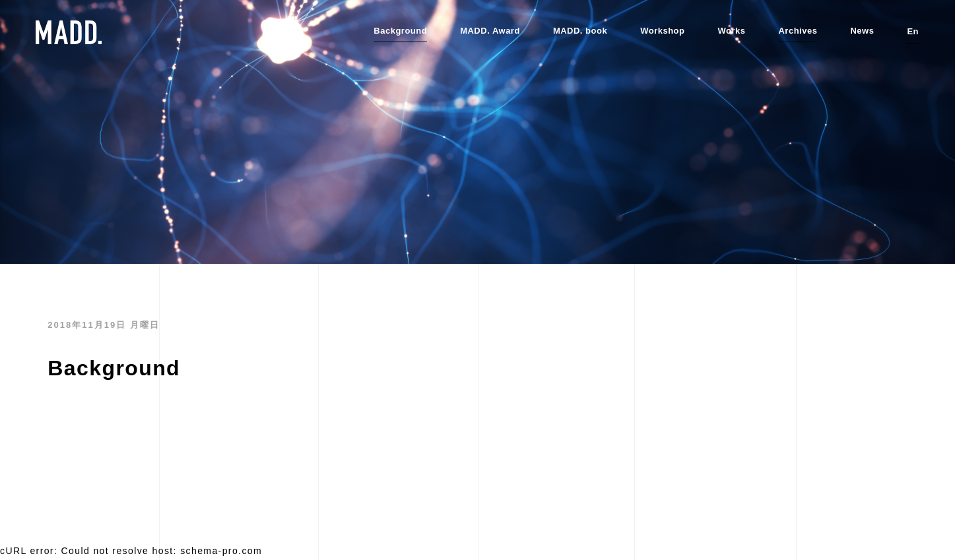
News (862, 31)
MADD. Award (490, 31)
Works (731, 31)
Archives (798, 31)
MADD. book (580, 31)
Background (400, 31)
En (913, 31)
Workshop (662, 31)
